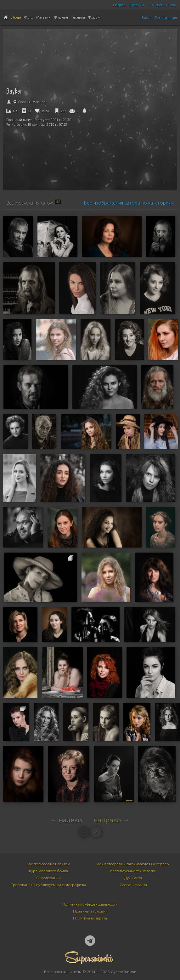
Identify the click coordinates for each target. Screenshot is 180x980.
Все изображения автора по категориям (129, 203)
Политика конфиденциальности (90, 904)
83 (12, 111)
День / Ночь (162, 5)
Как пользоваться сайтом (48, 864)
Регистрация (166, 18)
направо (107, 820)
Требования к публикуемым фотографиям (48, 885)
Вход (146, 18)
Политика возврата (90, 918)
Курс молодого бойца (48, 871)
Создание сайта (133, 885)
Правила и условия (90, 911)
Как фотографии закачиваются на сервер (133, 864)
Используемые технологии (133, 871)
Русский (137, 5)
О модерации (48, 878)
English (119, 5)
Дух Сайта (133, 878)
